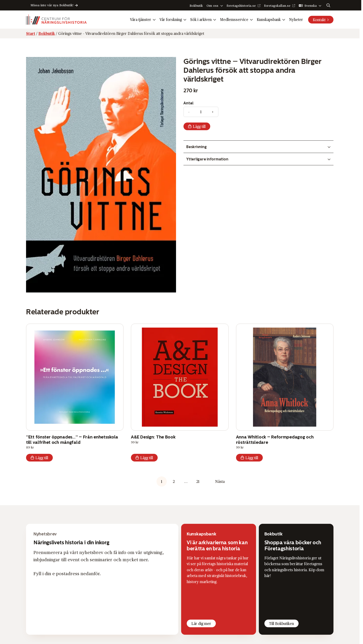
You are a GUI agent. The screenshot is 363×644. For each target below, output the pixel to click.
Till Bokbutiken (281, 623)
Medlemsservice (234, 19)
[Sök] (328, 5)
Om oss (212, 5)
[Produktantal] (201, 112)
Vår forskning (171, 19)
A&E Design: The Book (153, 437)
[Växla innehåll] (258, 147)
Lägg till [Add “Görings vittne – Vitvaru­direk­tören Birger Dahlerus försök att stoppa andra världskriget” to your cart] (199, 126)
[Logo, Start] (56, 20)
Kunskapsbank (269, 19)
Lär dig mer (201, 623)
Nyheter (296, 19)
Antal (188, 103)
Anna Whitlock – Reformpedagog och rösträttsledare (275, 440)
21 (198, 481)
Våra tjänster (141, 19)
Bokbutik (196, 5)
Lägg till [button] (42, 458)
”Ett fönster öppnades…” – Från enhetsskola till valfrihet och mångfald (72, 440)
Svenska (311, 5)
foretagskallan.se (277, 5)
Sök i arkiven (201, 19)
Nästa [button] (220, 481)
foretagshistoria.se (241, 5)
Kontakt (319, 20)
